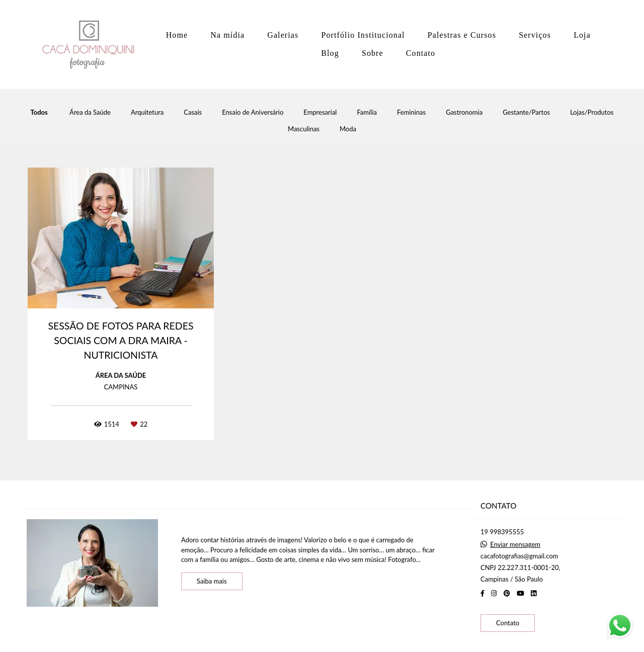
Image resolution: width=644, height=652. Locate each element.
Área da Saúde (90, 112)
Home (177, 35)
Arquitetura (147, 112)
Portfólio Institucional (363, 35)
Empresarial (320, 112)
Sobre (373, 53)
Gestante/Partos (526, 112)
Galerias (283, 35)
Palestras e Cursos (462, 35)
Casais (193, 112)
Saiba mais (212, 581)
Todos (39, 112)
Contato (421, 53)
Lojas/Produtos (592, 112)
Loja (582, 35)
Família (367, 112)
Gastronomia (464, 112)
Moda (348, 129)
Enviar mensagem (515, 545)
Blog (330, 53)
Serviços (535, 35)
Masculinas (304, 129)
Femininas (411, 112)
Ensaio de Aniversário (253, 112)
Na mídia (227, 35)
